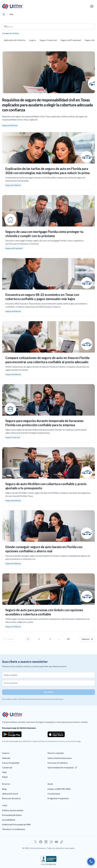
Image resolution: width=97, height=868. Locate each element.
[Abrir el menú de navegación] (92, 6)
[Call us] (91, 861)
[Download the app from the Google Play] (12, 734)
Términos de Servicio (66, 741)
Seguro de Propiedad (71, 40)
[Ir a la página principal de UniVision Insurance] (13, 6)
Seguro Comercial (48, 40)
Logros (32, 40)
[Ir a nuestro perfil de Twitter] (36, 842)
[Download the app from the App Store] (56, 734)
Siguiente (86, 639)
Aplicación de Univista (15, 40)
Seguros (6, 753)
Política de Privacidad (47, 741)
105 (69, 638)
